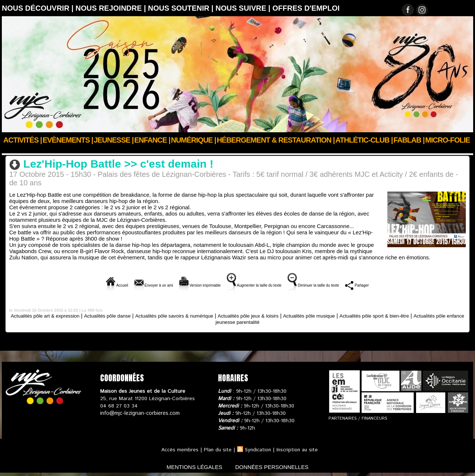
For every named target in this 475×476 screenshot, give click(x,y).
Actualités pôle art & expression (53, 315)
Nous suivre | (244, 8)
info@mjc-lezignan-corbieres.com (139, 413)
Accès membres (178, 449)
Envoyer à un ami (123, 285)
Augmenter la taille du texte (258, 285)
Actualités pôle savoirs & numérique (196, 315)
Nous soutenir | (182, 8)
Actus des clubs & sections (57, 150)
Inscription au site (298, 449)
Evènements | (68, 140)
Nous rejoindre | (112, 8)
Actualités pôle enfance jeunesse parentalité (237, 321)
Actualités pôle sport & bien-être (419, 315)
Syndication (258, 449)
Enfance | (152, 140)
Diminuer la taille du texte (340, 285)
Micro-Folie (448, 140)
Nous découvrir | (39, 8)
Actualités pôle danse (122, 150)
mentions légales (191, 466)
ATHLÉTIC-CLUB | (364, 140)
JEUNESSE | (114, 140)
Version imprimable (185, 285)
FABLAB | (409, 140)
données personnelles (276, 466)
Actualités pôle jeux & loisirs (279, 315)
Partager (398, 285)
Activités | (23, 140)
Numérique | (193, 140)
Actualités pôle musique (346, 315)
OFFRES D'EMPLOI (306, 8)
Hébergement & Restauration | (276, 140)
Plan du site (217, 449)
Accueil (10, 150)
